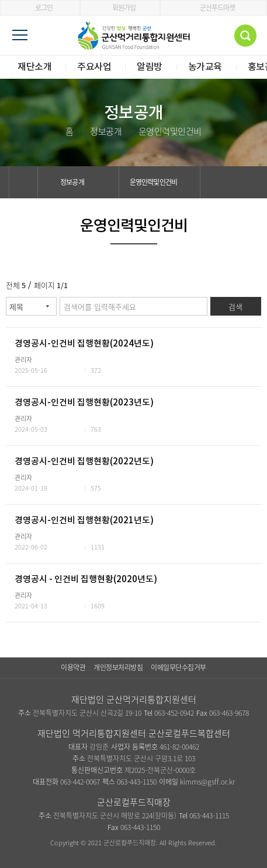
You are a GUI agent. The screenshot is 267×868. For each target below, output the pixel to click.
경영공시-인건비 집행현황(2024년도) (84, 344)
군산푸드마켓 (214, 8)
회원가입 (120, 8)
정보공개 (79, 182)
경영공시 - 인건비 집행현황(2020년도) (86, 580)
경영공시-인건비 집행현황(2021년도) (84, 521)
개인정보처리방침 (118, 667)
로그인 (40, 8)
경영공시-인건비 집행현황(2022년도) (84, 462)
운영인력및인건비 (160, 182)
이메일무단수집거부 (178, 667)
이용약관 (73, 667)
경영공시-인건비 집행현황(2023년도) (84, 403)
